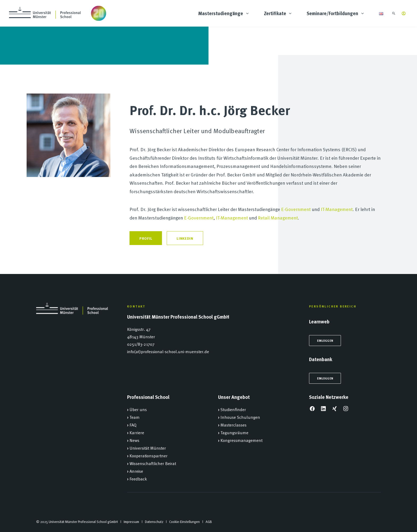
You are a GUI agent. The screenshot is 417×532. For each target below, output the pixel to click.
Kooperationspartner (149, 455)
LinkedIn (185, 238)
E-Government (296, 209)
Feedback (138, 479)
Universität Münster (148, 448)
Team (135, 417)
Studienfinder (233, 409)
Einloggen (325, 341)
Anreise (136, 471)
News (134, 440)
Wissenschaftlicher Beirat (153, 463)
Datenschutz (154, 522)
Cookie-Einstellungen (184, 522)
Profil (146, 238)
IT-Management (337, 209)
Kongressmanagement (241, 440)
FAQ (133, 425)
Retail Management (278, 218)
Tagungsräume (234, 432)
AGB (209, 522)
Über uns (138, 409)
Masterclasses (233, 425)
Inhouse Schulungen (240, 417)
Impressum (131, 522)
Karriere (137, 432)
